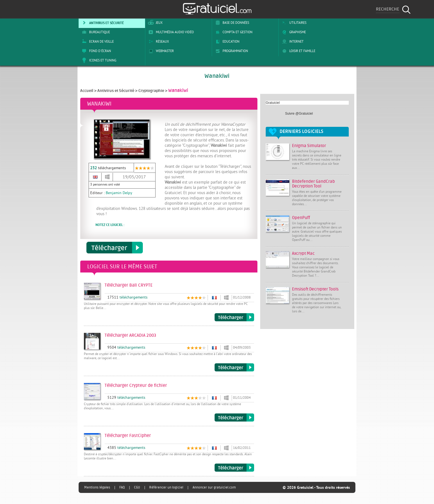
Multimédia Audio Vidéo (170, 32)
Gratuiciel (273, 103)
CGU (137, 487)
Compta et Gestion (233, 32)
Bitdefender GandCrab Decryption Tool (313, 184)
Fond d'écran (95, 51)
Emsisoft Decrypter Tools (315, 289)
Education (226, 42)
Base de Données (231, 23)
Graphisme (293, 32)
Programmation (231, 51)
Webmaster (160, 51)
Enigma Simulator (309, 146)
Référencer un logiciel (166, 487)
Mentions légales (97, 487)
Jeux (155, 23)
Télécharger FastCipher (234, 468)
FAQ (122, 487)
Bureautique (95, 32)
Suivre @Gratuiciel (299, 114)
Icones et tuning (98, 60)
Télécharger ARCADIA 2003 (234, 367)
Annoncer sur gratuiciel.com (214, 487)
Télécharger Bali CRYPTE (234, 317)
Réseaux (158, 42)
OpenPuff (301, 218)
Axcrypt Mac (303, 254)
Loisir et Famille (298, 51)
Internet (292, 42)
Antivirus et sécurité (102, 23)
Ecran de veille (97, 42)
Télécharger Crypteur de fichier (234, 418)
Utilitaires (293, 23)
